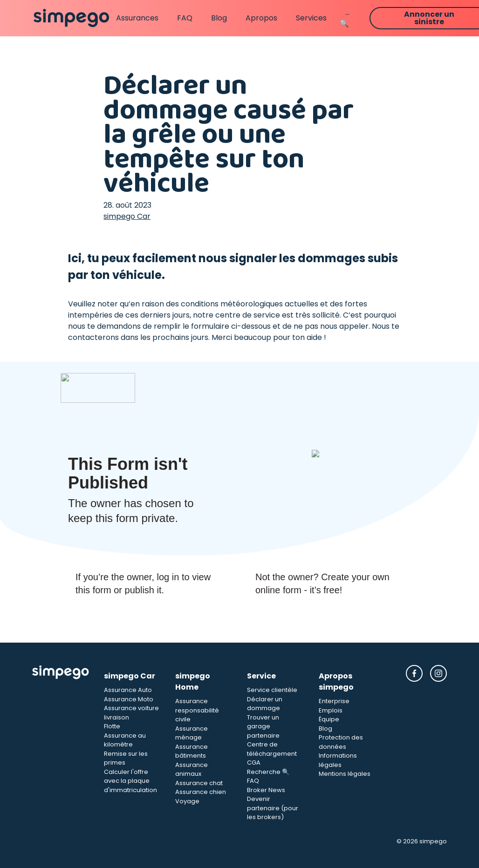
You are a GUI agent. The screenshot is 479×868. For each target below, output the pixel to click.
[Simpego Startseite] (61, 743)
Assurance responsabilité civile (197, 710)
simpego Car (127, 216)
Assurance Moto (129, 699)
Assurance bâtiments (192, 751)
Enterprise (334, 701)
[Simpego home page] (71, 18)
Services (311, 18)
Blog (219, 18)
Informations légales (338, 760)
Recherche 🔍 (268, 772)
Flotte (112, 726)
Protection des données (341, 742)
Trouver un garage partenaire (263, 726)
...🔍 (345, 18)
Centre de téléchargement (272, 749)
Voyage (187, 801)
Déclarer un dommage (265, 704)
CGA (254, 763)
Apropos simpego (336, 682)
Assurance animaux (192, 770)
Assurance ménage (192, 733)
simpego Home (193, 682)
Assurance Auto (128, 690)
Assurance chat (199, 783)
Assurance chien (201, 792)
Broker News (266, 790)
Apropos (261, 18)
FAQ (185, 18)
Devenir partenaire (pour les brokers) (273, 808)
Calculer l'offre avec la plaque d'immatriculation (130, 781)
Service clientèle (272, 690)
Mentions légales (345, 774)
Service (261, 676)
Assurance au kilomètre (125, 740)
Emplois (331, 710)
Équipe (329, 719)
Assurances (137, 18)
